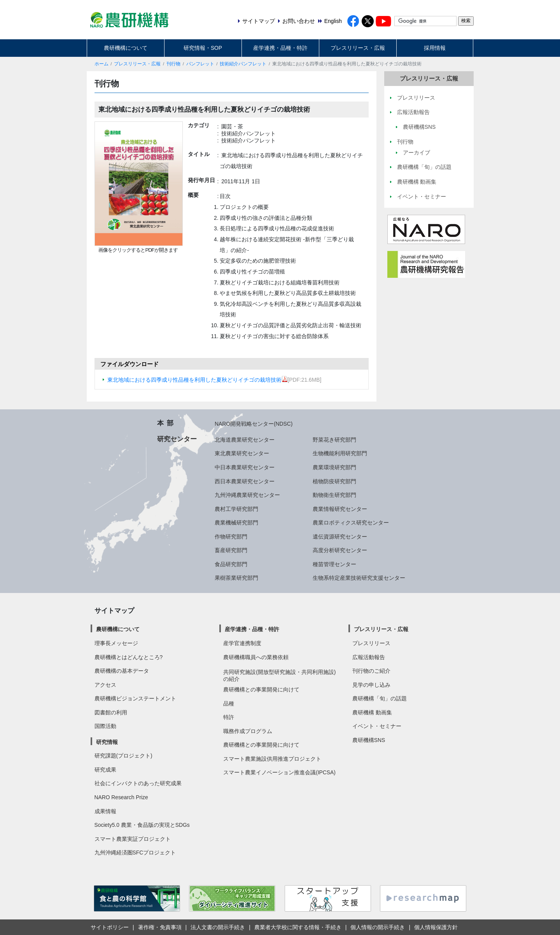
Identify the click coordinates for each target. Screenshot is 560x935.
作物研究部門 (231, 537)
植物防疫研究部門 (334, 481)
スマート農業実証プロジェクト (133, 839)
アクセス (105, 685)
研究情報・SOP (203, 48)
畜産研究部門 (231, 550)
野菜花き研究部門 (334, 440)
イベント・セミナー (377, 726)
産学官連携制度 (242, 643)
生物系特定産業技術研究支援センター (359, 578)
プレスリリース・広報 (358, 48)
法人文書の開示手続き (218, 927)
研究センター (177, 439)
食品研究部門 (231, 564)
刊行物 (173, 64)
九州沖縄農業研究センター (247, 495)
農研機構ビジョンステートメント (135, 698)
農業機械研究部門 (236, 523)
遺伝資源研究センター (340, 537)
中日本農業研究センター (245, 467)
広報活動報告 (369, 657)
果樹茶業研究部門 (236, 578)
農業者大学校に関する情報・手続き (298, 927)
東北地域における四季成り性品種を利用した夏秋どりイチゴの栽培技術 (198, 380)
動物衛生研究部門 (334, 495)
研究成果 (105, 770)
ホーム (101, 64)
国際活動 (105, 726)
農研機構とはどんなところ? (129, 657)
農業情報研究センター (340, 509)
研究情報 (107, 742)
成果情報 (105, 811)
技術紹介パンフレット (243, 64)
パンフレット (200, 64)
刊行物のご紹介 (371, 671)
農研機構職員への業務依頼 (256, 657)
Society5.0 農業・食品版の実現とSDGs (142, 825)
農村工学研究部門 (236, 509)
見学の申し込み (371, 685)
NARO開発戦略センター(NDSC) (254, 424)
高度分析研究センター (340, 550)
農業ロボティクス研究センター (351, 523)
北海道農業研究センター (245, 440)
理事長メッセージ (116, 643)
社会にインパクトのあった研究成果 (138, 783)
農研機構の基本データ (122, 671)
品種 (229, 703)
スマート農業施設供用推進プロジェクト (272, 759)
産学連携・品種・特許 (280, 48)
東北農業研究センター (242, 453)
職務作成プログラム (248, 731)
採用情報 (435, 48)
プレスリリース (371, 643)
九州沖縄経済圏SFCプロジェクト (135, 853)
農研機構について (126, 48)
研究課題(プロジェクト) (123, 756)
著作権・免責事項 (160, 927)
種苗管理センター (334, 564)
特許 (229, 717)
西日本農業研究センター (245, 481)
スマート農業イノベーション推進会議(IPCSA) (279, 772)
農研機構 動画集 (372, 712)
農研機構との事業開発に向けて (261, 689)
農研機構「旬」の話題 (380, 698)
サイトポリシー (110, 927)
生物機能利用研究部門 (340, 453)
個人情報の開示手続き (378, 927)
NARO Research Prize (121, 797)
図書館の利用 (111, 712)
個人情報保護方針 (436, 927)
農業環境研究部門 (334, 467)
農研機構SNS (369, 740)
